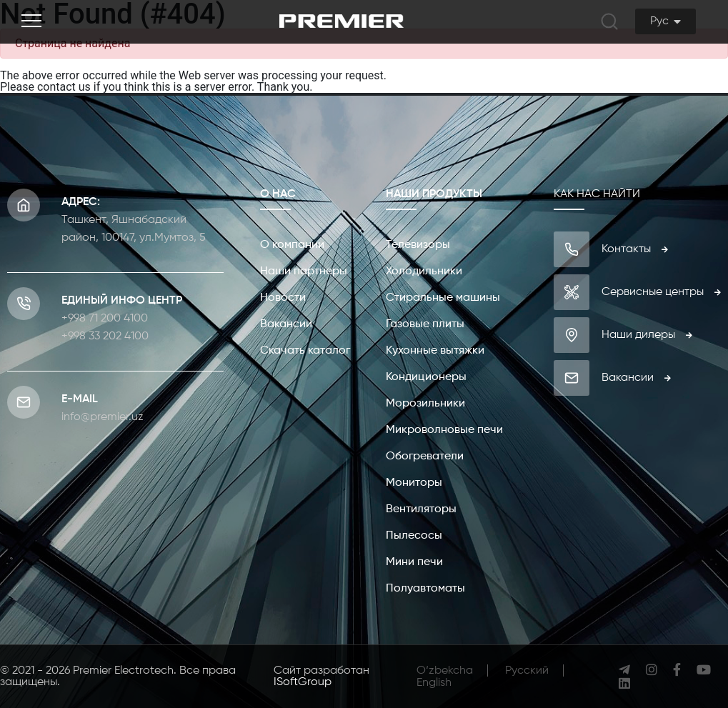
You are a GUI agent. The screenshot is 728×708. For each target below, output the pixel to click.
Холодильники (424, 271)
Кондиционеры (426, 377)
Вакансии (286, 324)
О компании (292, 245)
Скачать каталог (305, 351)
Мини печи (414, 562)
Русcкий (527, 671)
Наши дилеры (647, 335)
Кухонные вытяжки (435, 351)
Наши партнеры (304, 271)
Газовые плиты (425, 324)
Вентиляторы (421, 509)
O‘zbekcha (445, 671)
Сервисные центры (661, 292)
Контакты (635, 249)
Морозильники (425, 404)
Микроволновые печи (444, 430)
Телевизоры (418, 245)
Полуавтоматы (425, 589)
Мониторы (414, 483)
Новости (283, 298)
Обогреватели (425, 457)
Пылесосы (414, 536)
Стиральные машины (443, 298)
